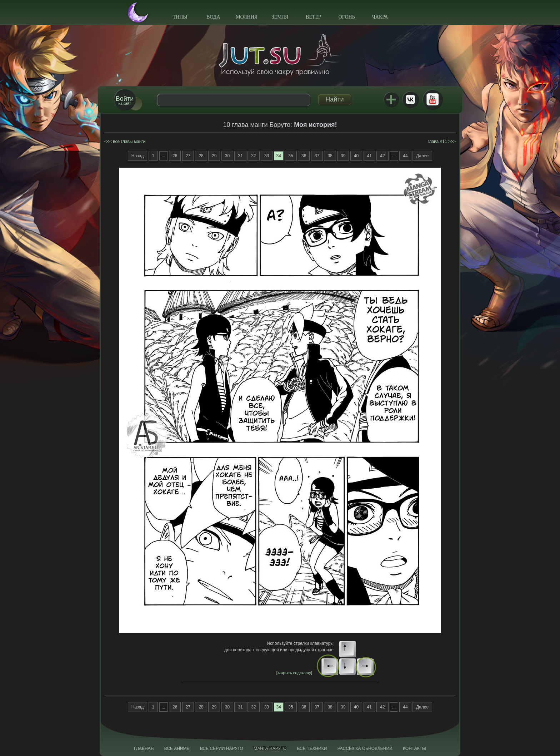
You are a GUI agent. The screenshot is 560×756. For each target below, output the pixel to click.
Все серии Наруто (222, 748)
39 (343, 156)
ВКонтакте (410, 99)
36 (304, 156)
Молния (247, 17)
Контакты (414, 748)
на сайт (125, 100)
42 (382, 156)
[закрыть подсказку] (294, 673)
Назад (137, 156)
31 (240, 156)
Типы (180, 17)
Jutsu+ (391, 99)
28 (201, 156)
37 (317, 156)
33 (267, 156)
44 (405, 156)
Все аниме (177, 748)
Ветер (313, 17)
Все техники (312, 748)
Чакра (380, 17)
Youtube (432, 99)
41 (369, 156)
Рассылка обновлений (365, 748)
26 (175, 156)
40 (356, 156)
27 (188, 156)
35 (291, 156)
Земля (280, 17)
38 (330, 156)
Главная (144, 748)
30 (227, 156)
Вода (213, 17)
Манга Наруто (270, 748)
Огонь (347, 17)
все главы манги (129, 142)
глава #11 (437, 142)
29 (214, 156)
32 (253, 156)
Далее (422, 156)
